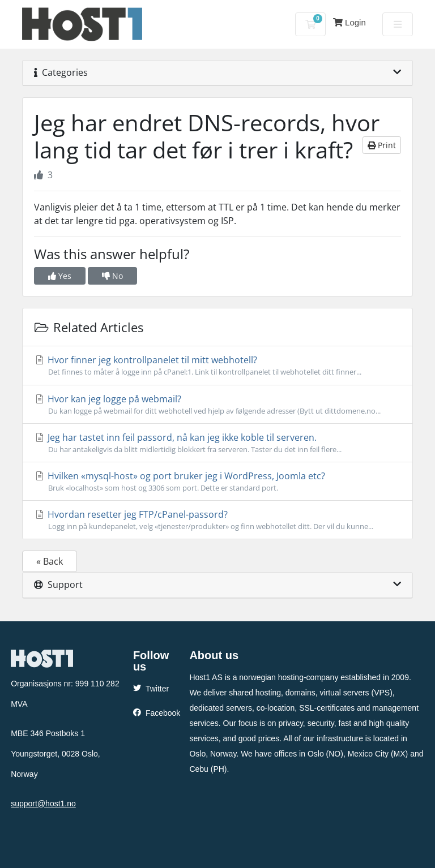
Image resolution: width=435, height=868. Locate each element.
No (112, 276)
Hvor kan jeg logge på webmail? (217, 405)
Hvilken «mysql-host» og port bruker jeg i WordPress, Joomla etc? (217, 482)
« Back (50, 561)
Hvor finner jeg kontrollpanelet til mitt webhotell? (217, 366)
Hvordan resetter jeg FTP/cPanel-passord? (217, 520)
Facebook (157, 713)
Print (382, 145)
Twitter (151, 689)
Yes (60, 276)
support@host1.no (43, 803)
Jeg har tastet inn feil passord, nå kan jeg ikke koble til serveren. (217, 443)
